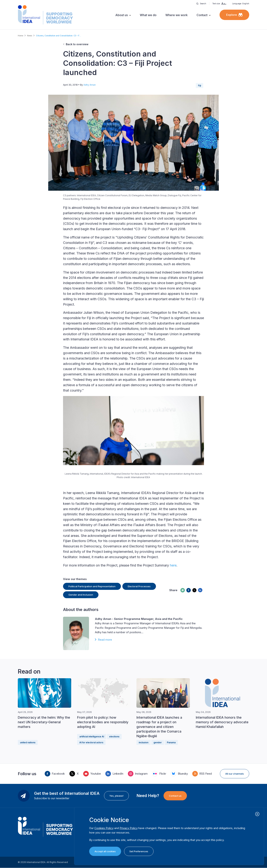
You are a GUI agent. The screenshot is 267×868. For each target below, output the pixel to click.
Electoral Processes (139, 586)
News (30, 36)
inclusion (144, 742)
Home (20, 36)
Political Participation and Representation (92, 586)
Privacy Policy (129, 828)
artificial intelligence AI (92, 737)
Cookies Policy (104, 828)
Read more (105, 640)
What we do (148, 15)
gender (158, 742)
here (173, 565)
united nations (28, 742)
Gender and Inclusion (81, 595)
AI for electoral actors (91, 742)
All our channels (235, 774)
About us (122, 15)
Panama (171, 742)
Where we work (177, 15)
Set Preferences (139, 851)
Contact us (175, 796)
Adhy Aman (90, 85)
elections (114, 737)
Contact (202, 15)
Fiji (200, 86)
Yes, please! (116, 796)
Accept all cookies (105, 851)
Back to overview (77, 44)
